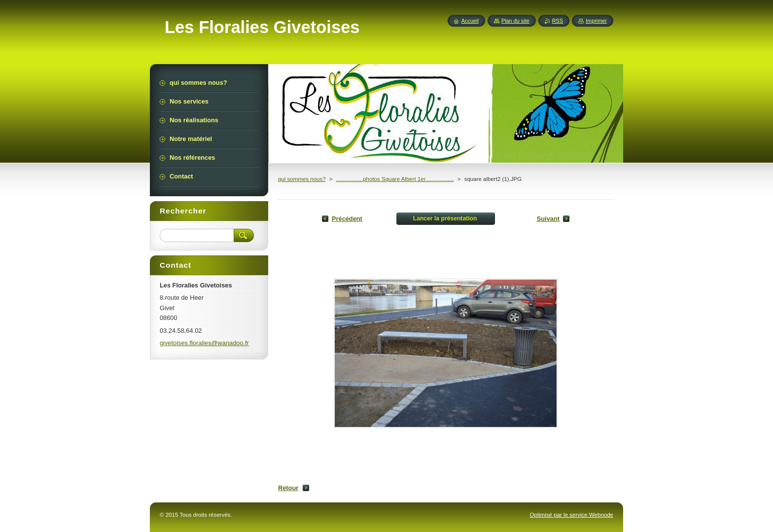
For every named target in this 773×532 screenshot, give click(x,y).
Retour (288, 488)
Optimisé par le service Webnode (572, 515)
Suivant (548, 219)
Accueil (470, 21)
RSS (558, 21)
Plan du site (515, 21)
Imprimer (596, 21)
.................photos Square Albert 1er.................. (395, 179)
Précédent (347, 219)
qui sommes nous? (302, 179)
